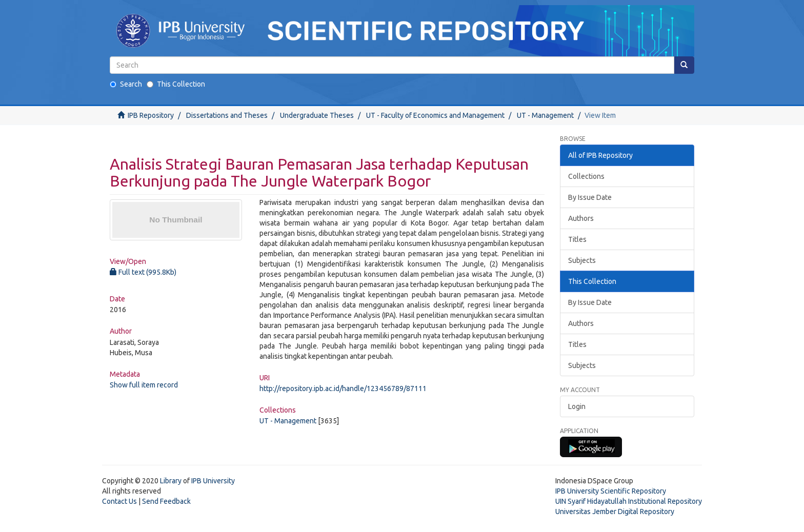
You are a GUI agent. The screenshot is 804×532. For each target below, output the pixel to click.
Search (126, 84)
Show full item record (144, 385)
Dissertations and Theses (227, 115)
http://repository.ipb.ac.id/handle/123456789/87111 (343, 388)
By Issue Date (590, 197)
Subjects (582, 260)
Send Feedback (166, 501)
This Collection (176, 84)
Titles (577, 239)
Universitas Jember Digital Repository (615, 511)
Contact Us (119, 501)
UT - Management (545, 115)
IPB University (213, 481)
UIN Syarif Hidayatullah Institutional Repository (629, 501)
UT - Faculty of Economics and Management (435, 115)
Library (171, 481)
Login (577, 406)
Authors (581, 218)
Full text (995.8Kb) (143, 272)
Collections (586, 176)
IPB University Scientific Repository (611, 491)
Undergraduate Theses (317, 115)
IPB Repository (151, 115)
